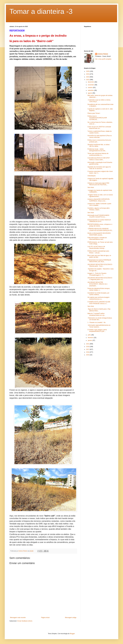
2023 (88, 77)
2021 (88, 344)
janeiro (90, 340)
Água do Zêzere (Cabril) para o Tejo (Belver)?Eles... (99, 310)
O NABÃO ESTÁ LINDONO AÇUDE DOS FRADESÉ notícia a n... (99, 303)
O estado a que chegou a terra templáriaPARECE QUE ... (97, 331)
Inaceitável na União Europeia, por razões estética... (98, 294)
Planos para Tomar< (94, 113)
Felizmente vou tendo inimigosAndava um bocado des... (100, 319)
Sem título (91, 187)
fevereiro (91, 338)
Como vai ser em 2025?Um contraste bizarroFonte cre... (99, 128)
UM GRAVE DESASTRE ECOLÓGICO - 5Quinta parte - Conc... (100, 265)
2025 (88, 71)
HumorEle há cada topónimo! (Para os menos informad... (100, 136)
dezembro (91, 82)
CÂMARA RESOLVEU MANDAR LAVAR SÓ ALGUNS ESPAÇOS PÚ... (100, 230)
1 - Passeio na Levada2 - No (97, 322)
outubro (90, 88)
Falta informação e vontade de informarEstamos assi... (97, 238)
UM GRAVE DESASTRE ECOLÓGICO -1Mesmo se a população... (97, 284)
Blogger (72, 634)
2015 (88, 355)
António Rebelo (103, 54)
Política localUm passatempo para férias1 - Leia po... (98, 252)
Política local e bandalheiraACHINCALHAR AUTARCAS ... (97, 118)
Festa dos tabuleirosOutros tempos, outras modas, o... (99, 289)
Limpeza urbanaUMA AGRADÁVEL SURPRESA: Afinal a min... (99, 200)
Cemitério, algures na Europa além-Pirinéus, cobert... (99, 209)
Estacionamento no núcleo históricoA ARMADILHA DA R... (99, 221)
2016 (88, 352)
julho (90, 335)
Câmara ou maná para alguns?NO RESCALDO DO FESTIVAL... (98, 184)
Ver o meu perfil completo (103, 59)
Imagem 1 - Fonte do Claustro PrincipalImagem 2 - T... (97, 274)
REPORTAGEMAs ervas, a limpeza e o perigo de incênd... (100, 225)
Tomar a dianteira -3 (41, 11)
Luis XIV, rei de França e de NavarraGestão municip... (96, 247)
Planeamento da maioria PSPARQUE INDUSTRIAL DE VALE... (99, 261)
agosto (90, 93)
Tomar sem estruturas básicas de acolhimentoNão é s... (98, 154)
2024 (88, 74)
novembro (91, 85)
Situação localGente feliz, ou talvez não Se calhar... (99, 145)
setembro (91, 90)
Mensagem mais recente (18, 618)
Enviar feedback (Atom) (25, 621)
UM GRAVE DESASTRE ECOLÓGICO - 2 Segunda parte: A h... (100, 279)
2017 (88, 349)
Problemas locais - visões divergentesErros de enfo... (97, 150)
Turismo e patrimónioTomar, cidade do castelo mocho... (100, 132)
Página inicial (45, 618)
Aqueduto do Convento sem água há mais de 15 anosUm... (99, 168)
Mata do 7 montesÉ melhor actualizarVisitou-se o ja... (97, 314)
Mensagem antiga (71, 618)
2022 (88, 80)
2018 (88, 347)
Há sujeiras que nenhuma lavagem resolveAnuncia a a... (98, 298)
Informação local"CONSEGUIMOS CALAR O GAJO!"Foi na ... (98, 216)
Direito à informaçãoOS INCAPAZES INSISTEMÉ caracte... (99, 234)
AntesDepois (92, 176)
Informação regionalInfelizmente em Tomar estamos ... (99, 326)
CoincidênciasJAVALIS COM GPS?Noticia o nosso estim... (99, 159)
